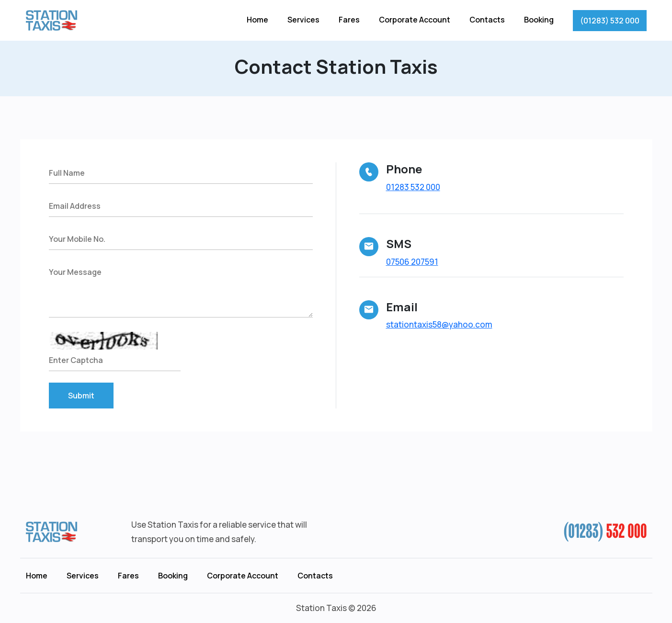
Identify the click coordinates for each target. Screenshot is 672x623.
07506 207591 (412, 262)
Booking (539, 20)
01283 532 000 (413, 187)
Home (257, 20)
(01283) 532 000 (610, 21)
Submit (81, 396)
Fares (349, 20)
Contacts (487, 20)
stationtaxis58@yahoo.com (439, 324)
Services (303, 20)
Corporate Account (415, 20)
